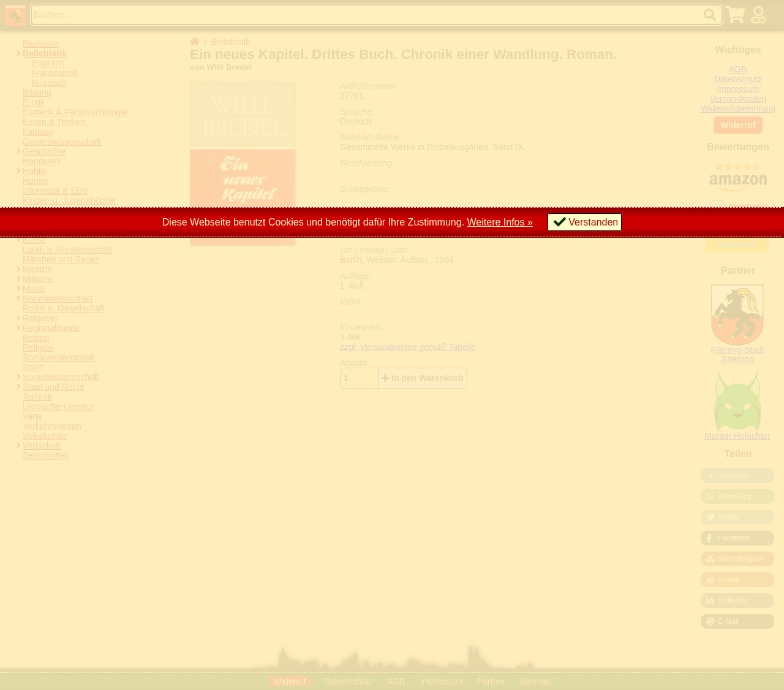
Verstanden (593, 222)
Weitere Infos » (500, 222)
